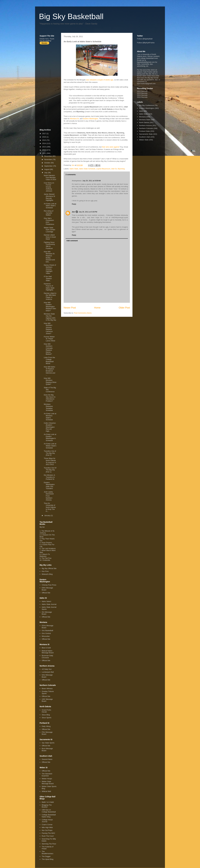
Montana (142, 117)
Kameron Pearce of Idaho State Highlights (49, 287)
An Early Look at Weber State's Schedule (50, 446)
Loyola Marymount (103, 169)
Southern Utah (145, 137)
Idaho (141, 111)
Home (97, 308)
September (49, 166)
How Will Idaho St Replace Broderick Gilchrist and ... (49, 371)
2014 (44, 143)
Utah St (114, 169)
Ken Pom (45, 571)
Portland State (144, 131)
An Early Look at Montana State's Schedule (50, 417)
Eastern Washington (91, 119)
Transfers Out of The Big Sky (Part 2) (50, 453)
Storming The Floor (49, 844)
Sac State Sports (48, 743)
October (48, 163)
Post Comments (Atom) (83, 313)
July (46, 173)
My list (42, 527)
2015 (44, 140)
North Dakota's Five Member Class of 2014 (50, 177)
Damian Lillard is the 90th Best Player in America (50, 296)
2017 (44, 134)
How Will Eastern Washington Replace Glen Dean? (50, 307)
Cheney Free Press (49, 585)
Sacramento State (146, 134)
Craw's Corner (47, 825)
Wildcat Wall (46, 791)
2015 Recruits (142, 97)
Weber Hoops (47, 779)
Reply (74, 204)
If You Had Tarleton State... (48, 278)
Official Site (46, 593)
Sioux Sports (46, 718)
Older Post (124, 308)
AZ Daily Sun (47, 669)
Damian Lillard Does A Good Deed (50, 237)
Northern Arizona (145, 125)
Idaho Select (46, 601)
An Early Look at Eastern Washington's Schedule (50, 437)
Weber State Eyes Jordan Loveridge (49, 230)
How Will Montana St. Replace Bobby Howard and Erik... (49, 257)
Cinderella (46, 560)
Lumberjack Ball (48, 672)
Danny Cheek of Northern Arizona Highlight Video (50, 269)
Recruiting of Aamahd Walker (49, 213)
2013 (44, 147)
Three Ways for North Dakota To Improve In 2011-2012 (50, 461)
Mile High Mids (47, 827)
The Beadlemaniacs (47, 852)
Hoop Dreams (47, 543)
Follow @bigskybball (145, 39)
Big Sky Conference (147, 105)
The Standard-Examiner (47, 775)
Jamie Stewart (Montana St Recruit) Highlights (49, 197)
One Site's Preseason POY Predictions (49, 221)
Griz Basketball (47, 630)
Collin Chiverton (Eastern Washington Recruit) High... (50, 427)
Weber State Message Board (48, 783)
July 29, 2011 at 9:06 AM (91, 181)
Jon (73, 212)
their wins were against (111, 147)
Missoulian (46, 636)
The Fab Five (46, 558)
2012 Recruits (142, 91)
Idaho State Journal (49, 604)
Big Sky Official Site (49, 568)
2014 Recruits (142, 95)
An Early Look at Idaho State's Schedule (50, 206)
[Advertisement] (50, 87)
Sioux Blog (46, 715)
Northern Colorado (146, 128)
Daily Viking (46, 726)
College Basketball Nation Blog (49, 816)
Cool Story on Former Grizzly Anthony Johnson (49, 187)
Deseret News (47, 759)
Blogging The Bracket (47, 806)
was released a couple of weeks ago (99, 80)
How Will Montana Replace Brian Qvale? (50, 381)
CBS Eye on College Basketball (49, 811)
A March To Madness (45, 555)
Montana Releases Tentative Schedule (48, 407)
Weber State (144, 140)
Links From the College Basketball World (49, 361)
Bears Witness (47, 689)
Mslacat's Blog (47, 574)
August (47, 169)
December (48, 156)
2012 (44, 150)
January (48, 515)
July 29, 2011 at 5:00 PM (88, 212)
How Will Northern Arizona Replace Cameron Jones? (48, 328)
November (48, 159)
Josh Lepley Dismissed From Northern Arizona (49, 496)
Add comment (72, 241)
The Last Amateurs (49, 548)
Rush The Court (48, 836)
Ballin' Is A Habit (48, 802)
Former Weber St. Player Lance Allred (49, 339)
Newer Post (70, 308)
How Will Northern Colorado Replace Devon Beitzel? (48, 349)
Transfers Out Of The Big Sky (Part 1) (50, 470)
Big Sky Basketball (71, 16)
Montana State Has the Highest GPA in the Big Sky (50, 317)
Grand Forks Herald (46, 711)
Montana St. (75, 119)
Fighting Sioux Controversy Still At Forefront (49, 245)
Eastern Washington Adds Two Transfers (49, 486)
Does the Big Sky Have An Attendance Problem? (50, 398)
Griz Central (46, 633)
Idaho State (74, 169)
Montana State (145, 120)
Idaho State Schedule (87, 169)
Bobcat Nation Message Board (48, 652)
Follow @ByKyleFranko (146, 43)
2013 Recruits (142, 93)
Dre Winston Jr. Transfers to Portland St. (50, 477)
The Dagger (46, 856)
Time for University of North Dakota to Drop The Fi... (50, 507)
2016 (44, 137)
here (47, 39)
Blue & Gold (46, 648)
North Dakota (144, 122)
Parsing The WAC (48, 833)
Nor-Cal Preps (47, 830)
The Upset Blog (48, 859)
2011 (44, 153)
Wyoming (121, 169)
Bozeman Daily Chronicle (47, 657)
